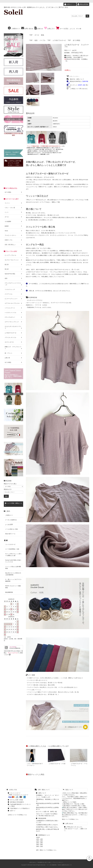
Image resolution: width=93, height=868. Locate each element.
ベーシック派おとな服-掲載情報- (13, 567)
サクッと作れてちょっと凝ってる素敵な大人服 (13, 555)
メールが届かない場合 (12, 529)
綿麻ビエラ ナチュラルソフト (13, 348)
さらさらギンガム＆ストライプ (13, 327)
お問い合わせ (27, 29)
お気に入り (49, 29)
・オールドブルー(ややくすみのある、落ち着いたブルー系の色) (44, 683)
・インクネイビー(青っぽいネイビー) (36, 680)
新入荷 (13, 265)
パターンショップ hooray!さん (40, 303)
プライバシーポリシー (58, 862)
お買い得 (13, 358)
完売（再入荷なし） (13, 245)
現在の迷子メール (10, 534)
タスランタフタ (13, 342)
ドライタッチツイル (13, 337)
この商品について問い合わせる (77, 89)
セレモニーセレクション (13, 260)
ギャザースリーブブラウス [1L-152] (61, 303)
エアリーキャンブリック (13, 322)
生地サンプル (13, 240)
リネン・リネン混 (13, 208)
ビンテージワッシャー (13, 299)
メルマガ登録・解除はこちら (13, 504)
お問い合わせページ (70, 829)
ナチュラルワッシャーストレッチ (13, 284)
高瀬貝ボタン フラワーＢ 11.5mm (36, 305)
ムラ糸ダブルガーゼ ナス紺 (57, 764)
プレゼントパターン (13, 235)
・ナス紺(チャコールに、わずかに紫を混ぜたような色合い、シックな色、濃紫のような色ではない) (54, 678)
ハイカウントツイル (13, 313)
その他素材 (13, 221)
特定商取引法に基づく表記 (44, 862)
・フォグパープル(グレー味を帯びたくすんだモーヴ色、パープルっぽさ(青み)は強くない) (52, 687)
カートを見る (62, 29)
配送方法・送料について (75, 79)
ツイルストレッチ (13, 289)
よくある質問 (9, 524)
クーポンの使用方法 (11, 520)
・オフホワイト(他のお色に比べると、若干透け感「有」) (42, 694)
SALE (13, 231)
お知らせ (39, 29)
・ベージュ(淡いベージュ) (33, 690)
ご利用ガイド (14, 29)
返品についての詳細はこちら (70, 819)
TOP (31, 35)
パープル (43, 40)
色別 (36, 40)
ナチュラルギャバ (13, 317)
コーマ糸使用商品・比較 (12, 549)
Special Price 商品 (13, 274)
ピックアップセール (13, 255)
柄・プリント (13, 353)
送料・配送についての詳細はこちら (46, 850)
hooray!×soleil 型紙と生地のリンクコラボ (13, 561)
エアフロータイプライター (13, 303)
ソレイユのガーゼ (10, 544)
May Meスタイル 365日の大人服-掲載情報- (13, 574)
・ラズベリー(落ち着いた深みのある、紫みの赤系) (40, 685)
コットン (13, 203)
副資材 (13, 226)
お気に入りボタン (73, 76)
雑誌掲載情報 (9, 592)
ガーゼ (37, 35)
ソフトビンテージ (13, 308)
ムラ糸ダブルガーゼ (59, 40)
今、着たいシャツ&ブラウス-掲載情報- (13, 580)
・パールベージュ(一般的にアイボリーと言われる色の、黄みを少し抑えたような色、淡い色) (52, 692)
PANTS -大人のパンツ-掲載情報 (13, 587)
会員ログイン (70, 4)
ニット (13, 212)
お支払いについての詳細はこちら (17, 815)
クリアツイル (13, 294)
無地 (43, 35)
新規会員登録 (83, 4)
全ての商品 (76, 40)
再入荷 (13, 269)
